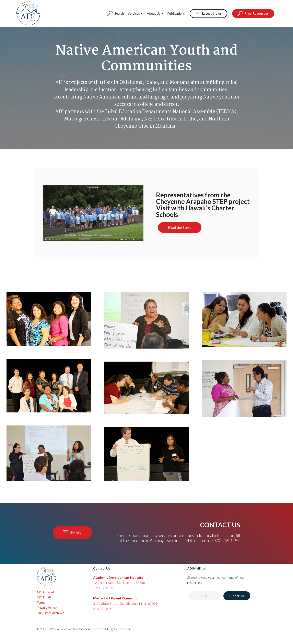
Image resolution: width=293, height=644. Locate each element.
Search (116, 13)
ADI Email (44, 597)
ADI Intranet (45, 592)
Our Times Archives (50, 613)
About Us (154, 13)
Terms (41, 602)
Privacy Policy (47, 607)
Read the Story (180, 227)
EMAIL (73, 532)
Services (134, 13)
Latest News (208, 14)
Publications (176, 13)
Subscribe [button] (237, 596)
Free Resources (253, 14)
